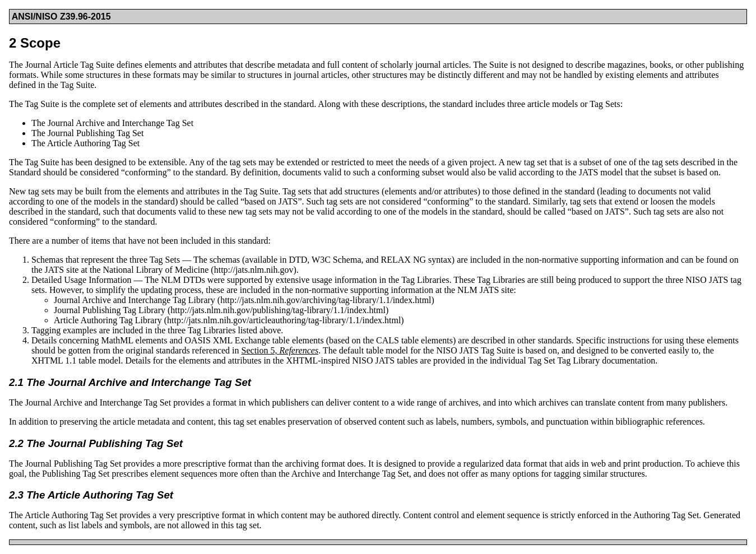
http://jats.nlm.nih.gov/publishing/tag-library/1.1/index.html (278, 310)
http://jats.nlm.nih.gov (254, 270)
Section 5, (280, 350)
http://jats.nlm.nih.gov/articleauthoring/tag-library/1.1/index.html (284, 320)
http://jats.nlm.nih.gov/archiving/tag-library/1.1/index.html (326, 300)
